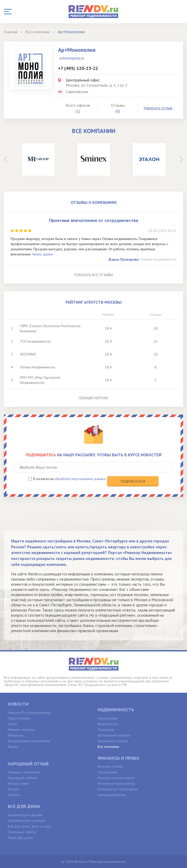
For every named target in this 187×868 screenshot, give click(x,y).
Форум (13, 789)
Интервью (15, 735)
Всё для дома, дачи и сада (29, 826)
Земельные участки (113, 741)
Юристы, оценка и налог (116, 778)
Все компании (108, 747)
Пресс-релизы (19, 718)
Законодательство (112, 795)
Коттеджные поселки (114, 735)
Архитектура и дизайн (25, 815)
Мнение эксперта (21, 730)
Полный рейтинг (94, 398)
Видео (13, 747)
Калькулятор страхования (118, 789)
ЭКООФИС (28, 354)
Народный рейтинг (23, 778)
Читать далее (42, 254)
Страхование (108, 772)
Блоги (12, 724)
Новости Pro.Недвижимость (29, 713)
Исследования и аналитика (29, 741)
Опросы (14, 795)
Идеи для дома (20, 838)
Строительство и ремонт (27, 821)
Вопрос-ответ (18, 783)
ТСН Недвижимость (35, 341)
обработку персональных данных (80, 479)
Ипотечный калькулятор (116, 783)
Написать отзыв (158, 108)
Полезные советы (22, 832)
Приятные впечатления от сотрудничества (93, 220)
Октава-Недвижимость (159, 259)
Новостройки (108, 718)
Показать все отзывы (93, 275)
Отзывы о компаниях (24, 772)
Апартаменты (108, 724)
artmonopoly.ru (72, 58)
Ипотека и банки (110, 766)
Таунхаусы (106, 730)
